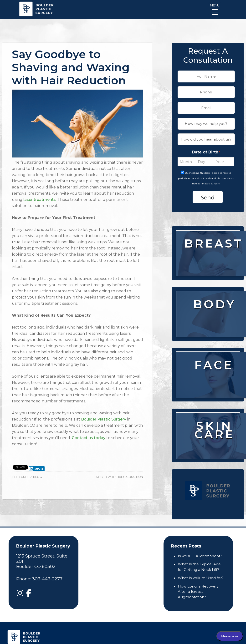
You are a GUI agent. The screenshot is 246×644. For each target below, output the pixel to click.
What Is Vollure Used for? (201, 578)
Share (36, 469)
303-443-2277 (47, 579)
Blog (38, 477)
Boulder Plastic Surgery (104, 419)
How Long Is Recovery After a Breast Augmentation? (198, 592)
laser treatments (40, 200)
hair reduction (130, 477)
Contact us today (89, 438)
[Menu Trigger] (215, 9)
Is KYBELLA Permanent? (200, 556)
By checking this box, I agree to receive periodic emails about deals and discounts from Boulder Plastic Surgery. (206, 178)
